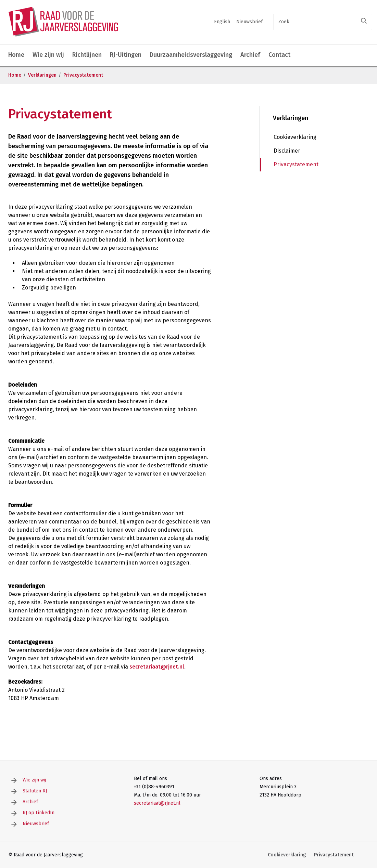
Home (16, 55)
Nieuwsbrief (249, 22)
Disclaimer (287, 151)
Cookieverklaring (295, 137)
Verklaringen (42, 75)
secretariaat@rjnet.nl (157, 667)
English (222, 22)
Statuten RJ (35, 791)
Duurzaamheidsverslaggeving (191, 55)
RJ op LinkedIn (39, 813)
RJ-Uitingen (126, 55)
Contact (279, 55)
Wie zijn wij (48, 55)
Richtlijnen (87, 55)
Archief (250, 55)
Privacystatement (83, 75)
